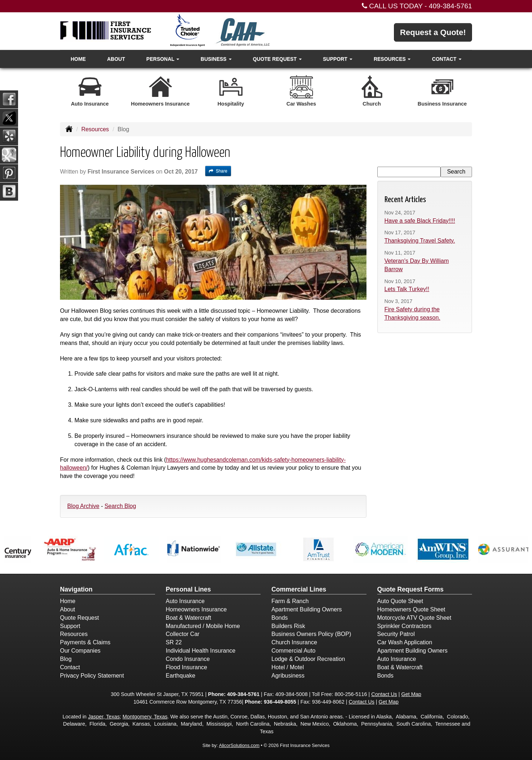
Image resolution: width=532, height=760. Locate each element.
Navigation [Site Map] (76, 589)
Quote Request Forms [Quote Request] (411, 589)
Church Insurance (294, 642)
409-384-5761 (451, 6)
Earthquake (181, 676)
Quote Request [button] (277, 59)
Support (70, 626)
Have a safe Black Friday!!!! (420, 221)
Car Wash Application (405, 642)
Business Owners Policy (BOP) (311, 634)
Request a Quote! (433, 32)
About (116, 59)
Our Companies (80, 651)
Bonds (280, 618)
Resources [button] (392, 59)
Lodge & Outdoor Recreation (308, 659)
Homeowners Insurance (196, 609)
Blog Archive (83, 506)
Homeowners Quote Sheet (411, 609)
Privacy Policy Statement (92, 676)
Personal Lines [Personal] (188, 589)
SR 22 (174, 642)
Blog (66, 659)
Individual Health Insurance (201, 651)
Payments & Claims (85, 642)
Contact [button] (447, 59)
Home (78, 59)
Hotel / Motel (288, 667)
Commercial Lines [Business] (299, 589)
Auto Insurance (185, 601)
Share (218, 171)
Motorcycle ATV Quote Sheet (414, 618)
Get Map (411, 694)
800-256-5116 (351, 694)
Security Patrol (396, 634)
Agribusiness (288, 676)
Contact (70, 667)
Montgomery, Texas (145, 717)
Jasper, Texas (104, 717)
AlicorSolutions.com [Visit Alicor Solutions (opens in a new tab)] (239, 745)
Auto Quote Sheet (400, 601)
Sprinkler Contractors (404, 626)
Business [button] (216, 59)
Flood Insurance (187, 667)
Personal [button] (163, 59)
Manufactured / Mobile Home (203, 626)
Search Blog (120, 506)
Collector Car (183, 634)
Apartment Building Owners (307, 609)
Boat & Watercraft (189, 618)
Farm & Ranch (290, 601)
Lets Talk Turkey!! (407, 289)
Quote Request (80, 618)
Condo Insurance (188, 659)
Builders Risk (288, 626)
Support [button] (338, 59)
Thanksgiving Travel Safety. (420, 241)
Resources (95, 129)
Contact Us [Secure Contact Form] (384, 694)
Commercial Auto (293, 651)
